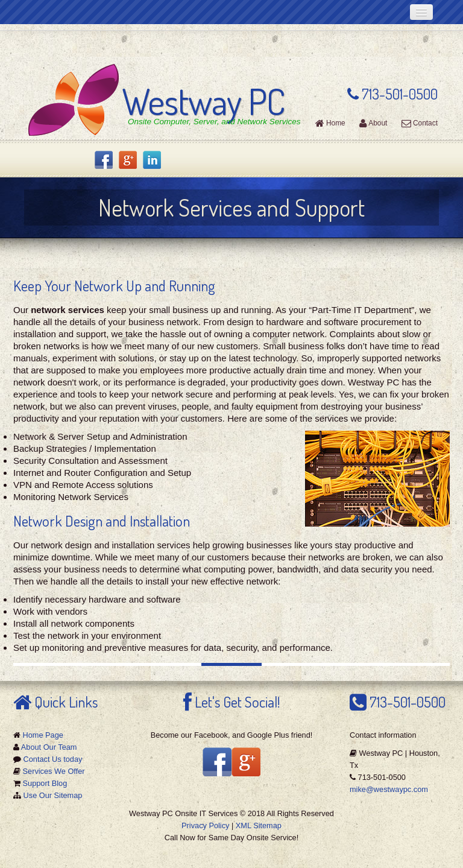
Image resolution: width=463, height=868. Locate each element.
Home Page (43, 735)
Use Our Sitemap (53, 795)
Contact (420, 123)
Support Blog (45, 783)
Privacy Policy (205, 825)
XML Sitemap (259, 825)
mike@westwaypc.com (389, 789)
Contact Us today (53, 759)
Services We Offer (54, 771)
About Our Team (49, 747)
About (373, 123)
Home (330, 123)
